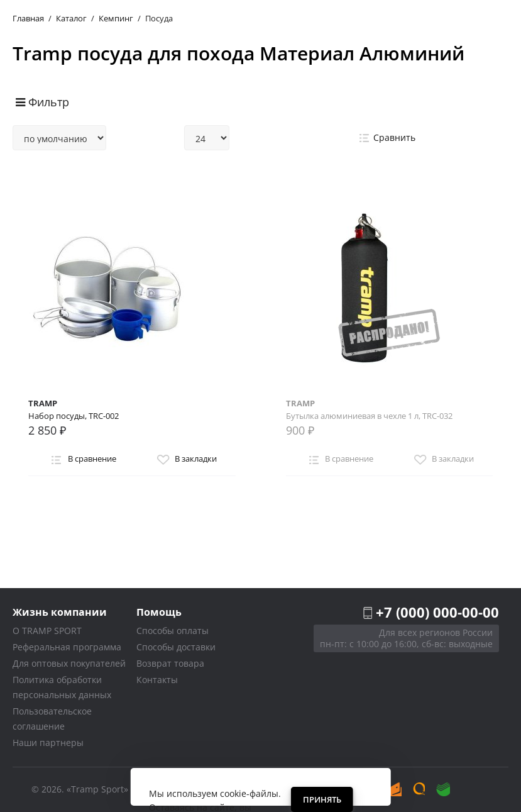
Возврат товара (170, 663)
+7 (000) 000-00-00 (437, 612)
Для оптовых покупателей (69, 663)
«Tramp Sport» (97, 789)
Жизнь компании (60, 612)
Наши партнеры (48, 742)
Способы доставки (176, 647)
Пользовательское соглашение (52, 719)
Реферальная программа (67, 647)
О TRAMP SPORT (47, 631)
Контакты (157, 680)
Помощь (159, 612)
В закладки (185, 460)
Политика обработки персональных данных (62, 687)
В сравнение (82, 460)
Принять (322, 799)
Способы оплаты (173, 631)
